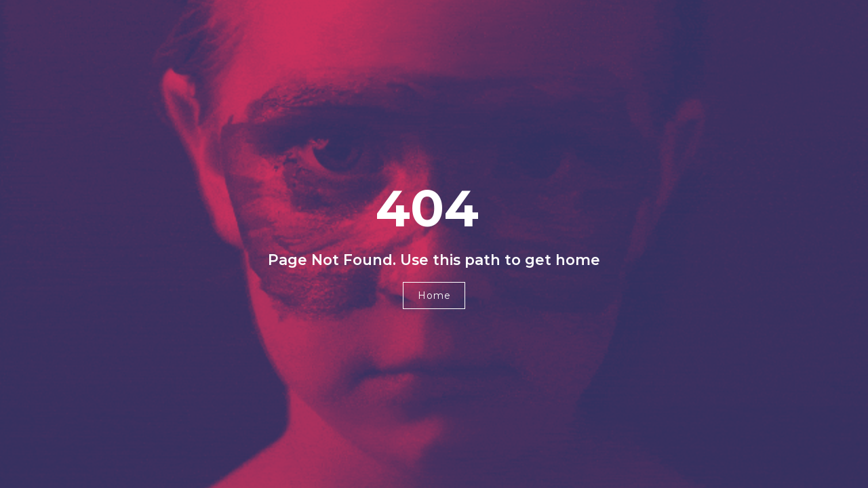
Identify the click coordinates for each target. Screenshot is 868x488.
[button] (434, 296)
